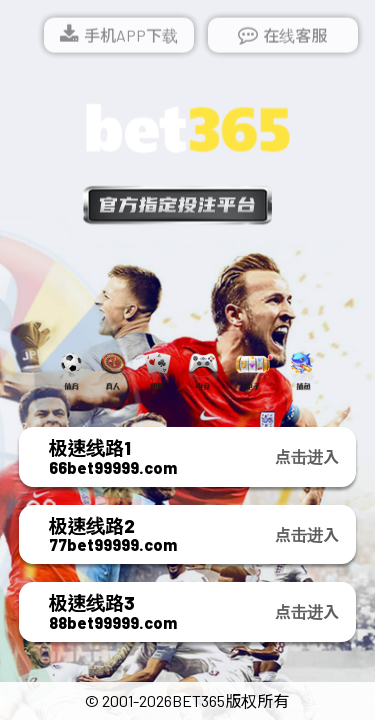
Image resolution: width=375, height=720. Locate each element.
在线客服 (295, 36)
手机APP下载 (131, 36)
